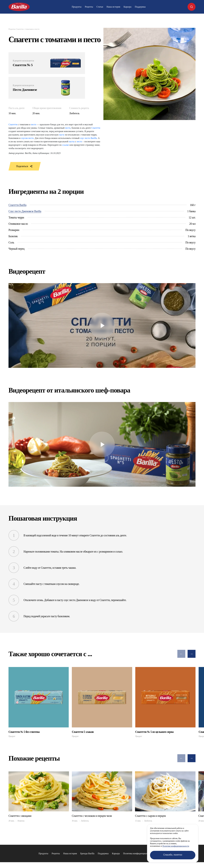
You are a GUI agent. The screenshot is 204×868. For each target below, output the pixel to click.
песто (34, 124)
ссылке (66, 145)
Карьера (127, 7)
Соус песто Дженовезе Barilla (25, 211)
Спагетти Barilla (17, 205)
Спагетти (13, 124)
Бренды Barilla (87, 856)
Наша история (113, 7)
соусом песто (27, 138)
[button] (181, 654)
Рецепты (89, 7)
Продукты (77, 7)
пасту (62, 135)
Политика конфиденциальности (138, 856)
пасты (72, 141)
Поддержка (140, 7)
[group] (39, 702)
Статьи (100, 7)
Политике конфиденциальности (176, 846)
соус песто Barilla (88, 138)
